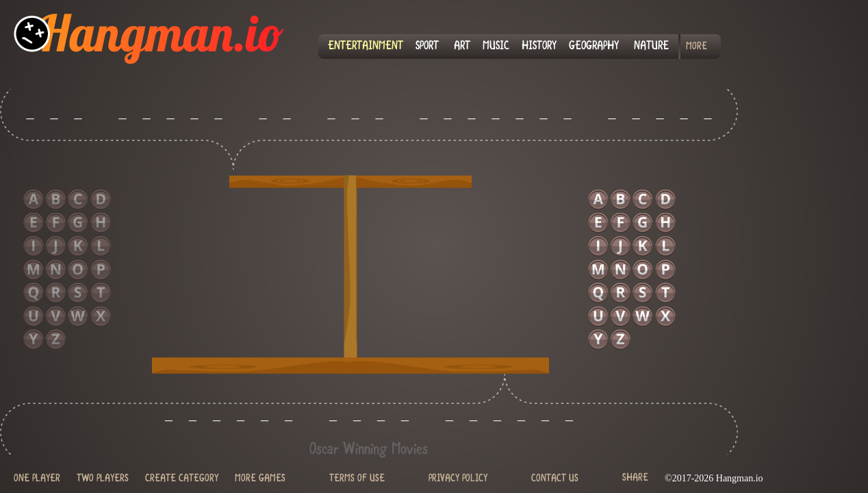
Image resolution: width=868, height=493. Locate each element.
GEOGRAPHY (594, 47)
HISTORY (539, 47)
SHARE (635, 478)
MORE (697, 47)
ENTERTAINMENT (366, 47)
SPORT (427, 47)
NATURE (651, 47)
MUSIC (496, 47)
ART (462, 47)
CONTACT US (555, 479)
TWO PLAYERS (103, 479)
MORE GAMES (260, 479)
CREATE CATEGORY (182, 479)
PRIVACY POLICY (458, 479)
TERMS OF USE (357, 479)
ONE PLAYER (37, 479)
